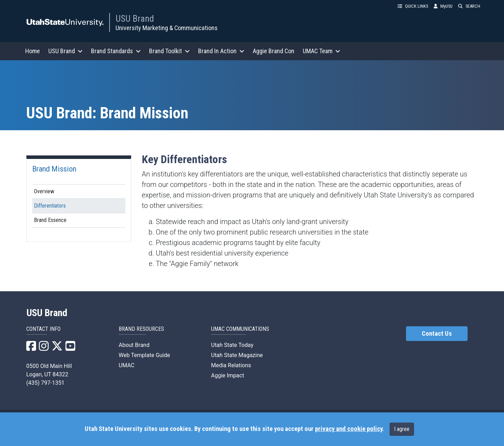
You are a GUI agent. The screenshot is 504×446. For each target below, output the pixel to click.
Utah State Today (232, 345)
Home (33, 51)
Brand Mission (54, 169)
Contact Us (437, 334)
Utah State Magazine (237, 355)
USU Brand (135, 19)
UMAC (127, 365)
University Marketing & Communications (167, 28)
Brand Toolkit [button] (169, 51)
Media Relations (231, 365)
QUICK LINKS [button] (413, 6)
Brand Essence (50, 220)
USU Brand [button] (65, 51)
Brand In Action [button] (221, 51)
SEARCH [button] (469, 6)
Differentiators (50, 206)
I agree (402, 429)
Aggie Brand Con (274, 51)
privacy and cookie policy (349, 429)
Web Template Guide (144, 355)
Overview (44, 191)
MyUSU (443, 6)
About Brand (134, 345)
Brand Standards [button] (116, 51)
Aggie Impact (227, 375)
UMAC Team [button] (321, 51)
